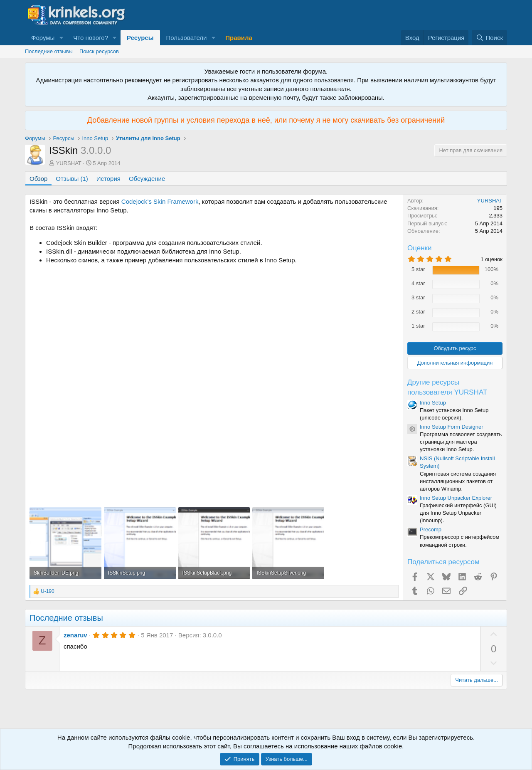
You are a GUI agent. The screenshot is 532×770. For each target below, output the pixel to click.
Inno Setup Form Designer (451, 427)
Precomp (431, 529)
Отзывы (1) (72, 179)
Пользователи (187, 38)
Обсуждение (147, 179)
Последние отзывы (49, 51)
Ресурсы (140, 38)
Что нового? (91, 38)
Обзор (38, 179)
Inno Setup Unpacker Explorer (456, 498)
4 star (418, 283)
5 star (418, 269)
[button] (61, 38)
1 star (418, 326)
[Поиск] (489, 38)
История (108, 179)
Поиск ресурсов (99, 51)
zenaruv (75, 635)
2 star (418, 312)
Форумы (43, 38)
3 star (418, 297)
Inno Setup (433, 403)
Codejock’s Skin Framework (160, 201)
